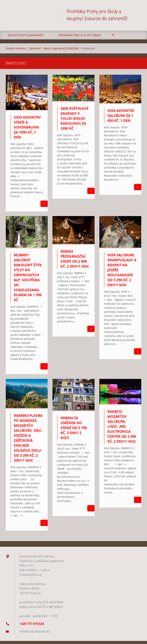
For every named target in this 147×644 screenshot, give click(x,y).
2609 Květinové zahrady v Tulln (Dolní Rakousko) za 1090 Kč (74, 122)
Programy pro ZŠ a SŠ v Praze (80, 38)
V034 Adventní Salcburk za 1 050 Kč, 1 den (121, 119)
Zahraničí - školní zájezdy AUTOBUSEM (54, 51)
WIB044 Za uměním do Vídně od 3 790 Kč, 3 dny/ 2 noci (74, 431)
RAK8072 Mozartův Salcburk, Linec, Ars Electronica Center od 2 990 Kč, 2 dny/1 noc (122, 429)
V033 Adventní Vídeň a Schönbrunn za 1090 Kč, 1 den (27, 130)
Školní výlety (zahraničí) (25, 38)
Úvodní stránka (15, 51)
